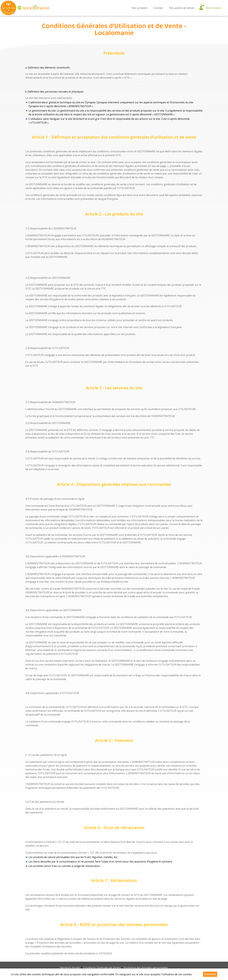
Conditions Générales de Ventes (102, 968)
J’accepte (210, 974)
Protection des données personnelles (146, 968)
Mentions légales (70, 968)
